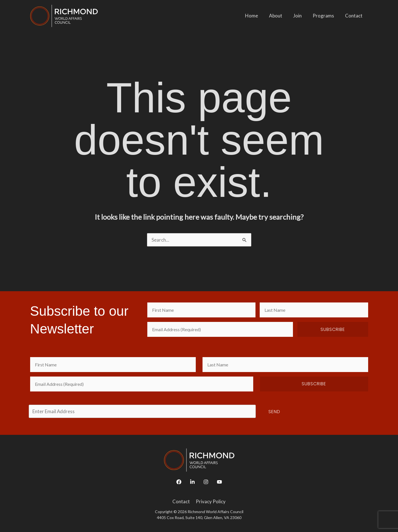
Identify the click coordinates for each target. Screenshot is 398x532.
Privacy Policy (210, 501)
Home (258, 16)
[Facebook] (179, 482)
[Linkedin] (192, 482)
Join (301, 16)
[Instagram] (206, 482)
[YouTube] (219, 482)
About (281, 16)
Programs (326, 16)
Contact (355, 16)
